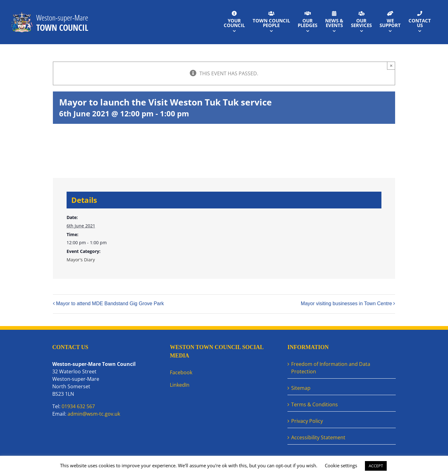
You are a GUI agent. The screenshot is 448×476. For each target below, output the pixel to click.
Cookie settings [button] (341, 465)
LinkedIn (180, 385)
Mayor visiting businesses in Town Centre (346, 303)
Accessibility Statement (318, 437)
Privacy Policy (307, 421)
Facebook (181, 372)
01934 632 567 (78, 406)
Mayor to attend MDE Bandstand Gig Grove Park (110, 303)
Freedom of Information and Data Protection (331, 368)
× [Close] (391, 65)
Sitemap (301, 388)
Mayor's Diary (81, 260)
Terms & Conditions (315, 404)
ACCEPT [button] (376, 466)
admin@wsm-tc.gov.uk (94, 414)
